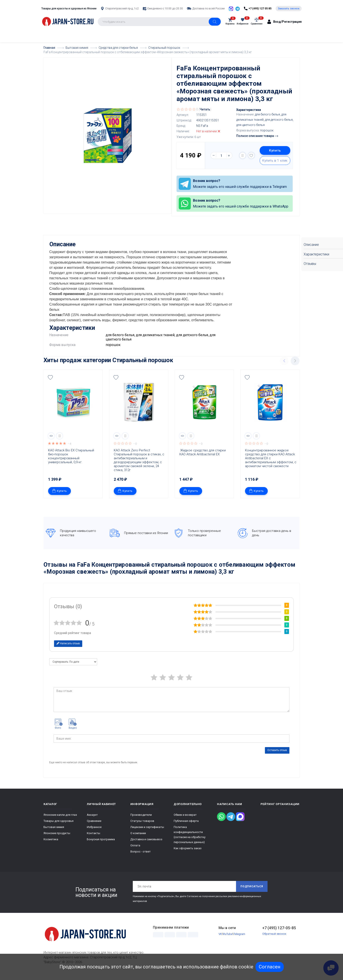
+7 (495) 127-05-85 (279, 932)
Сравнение (94, 825)
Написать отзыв (68, 648)
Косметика (51, 844)
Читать (205, 109)
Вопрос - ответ (141, 856)
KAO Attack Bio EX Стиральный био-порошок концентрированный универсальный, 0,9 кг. (72, 460)
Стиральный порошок (143, 364)
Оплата (135, 850)
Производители (141, 819)
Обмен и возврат (185, 819)
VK (220, 938)
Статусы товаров (142, 825)
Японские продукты (57, 838)
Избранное (94, 831)
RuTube (228, 938)
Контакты (94, 838)
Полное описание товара (257, 136)
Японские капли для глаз (60, 819)
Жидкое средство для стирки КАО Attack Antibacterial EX (203, 456)
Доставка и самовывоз (146, 844)
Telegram (239, 938)
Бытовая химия (54, 831)
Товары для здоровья (59, 825)
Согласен (270, 967)
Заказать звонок (289, 9)
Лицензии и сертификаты (147, 831)
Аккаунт (92, 819)
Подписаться (252, 891)
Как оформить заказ (188, 853)
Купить (275, 150)
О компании (138, 838)
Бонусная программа (101, 844)
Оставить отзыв (277, 754)
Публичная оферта (186, 825)
